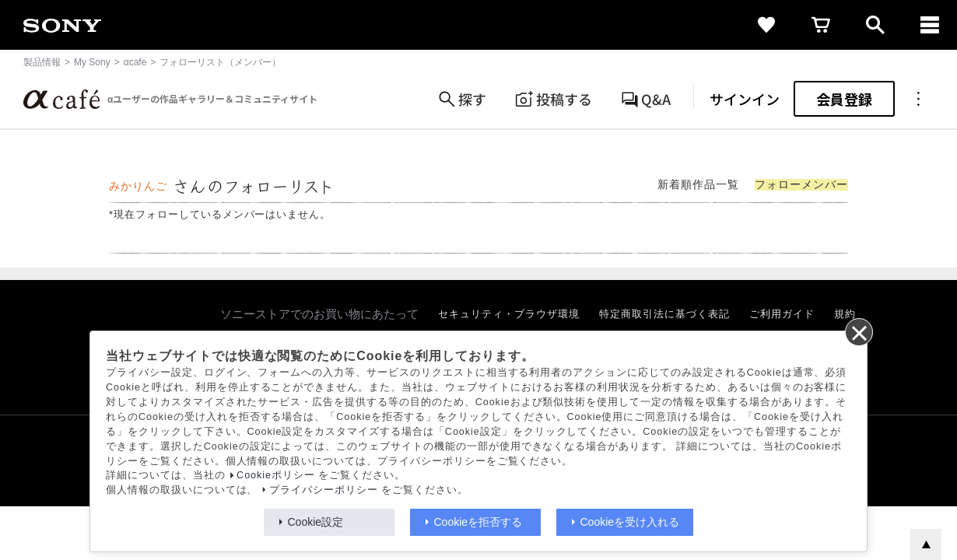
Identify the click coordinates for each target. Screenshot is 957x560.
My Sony (92, 62)
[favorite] (766, 25)
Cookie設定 (316, 522)
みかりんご (138, 186)
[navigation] (930, 25)
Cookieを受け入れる (630, 522)
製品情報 (42, 62)
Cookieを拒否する (478, 522)
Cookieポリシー (276, 475)
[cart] (821, 25)
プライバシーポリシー (324, 490)
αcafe (135, 62)
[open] (875, 25)
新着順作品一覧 (698, 185)
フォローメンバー (801, 185)
